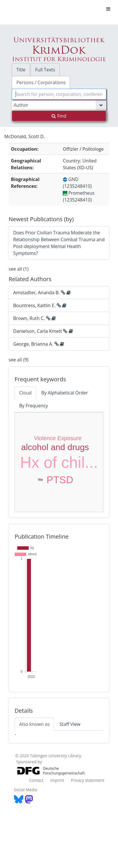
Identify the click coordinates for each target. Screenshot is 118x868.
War (40, 480)
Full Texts (45, 70)
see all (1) (18, 269)
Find (59, 116)
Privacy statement (87, 780)
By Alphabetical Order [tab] (65, 393)
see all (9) (18, 360)
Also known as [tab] (34, 724)
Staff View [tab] (70, 724)
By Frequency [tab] (34, 406)
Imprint (57, 780)
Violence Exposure (58, 438)
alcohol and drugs (55, 447)
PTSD (60, 480)
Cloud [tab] (25, 393)
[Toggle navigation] (108, 9)
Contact (36, 780)
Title (21, 70)
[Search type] (59, 105)
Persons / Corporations (41, 82)
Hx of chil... (59, 462)
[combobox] (59, 94)
